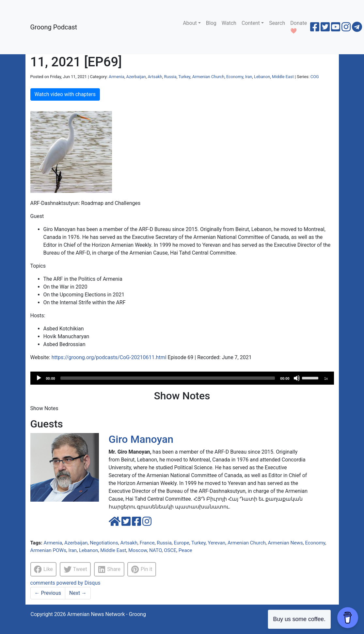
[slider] (168, 378)
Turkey (184, 77)
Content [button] (251, 23)
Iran (249, 77)
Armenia (117, 77)
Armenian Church (208, 77)
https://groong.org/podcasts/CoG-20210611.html (109, 357)
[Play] (39, 378)
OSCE (170, 550)
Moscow (138, 550)
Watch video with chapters (65, 94)
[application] (182, 378)
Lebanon (262, 77)
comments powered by (65, 583)
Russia (170, 77)
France (147, 543)
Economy (235, 77)
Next (78, 593)
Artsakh (155, 77)
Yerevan (217, 543)
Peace (185, 550)
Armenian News (285, 543)
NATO (155, 550)
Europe (181, 543)
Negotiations (104, 543)
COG (315, 77)
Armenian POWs (48, 550)
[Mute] (297, 378)
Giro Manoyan (141, 439)
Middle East (283, 77)
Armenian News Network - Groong (107, 614)
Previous (48, 593)
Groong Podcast (54, 27)
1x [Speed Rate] (326, 378)
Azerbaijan (136, 77)
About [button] (190, 23)
